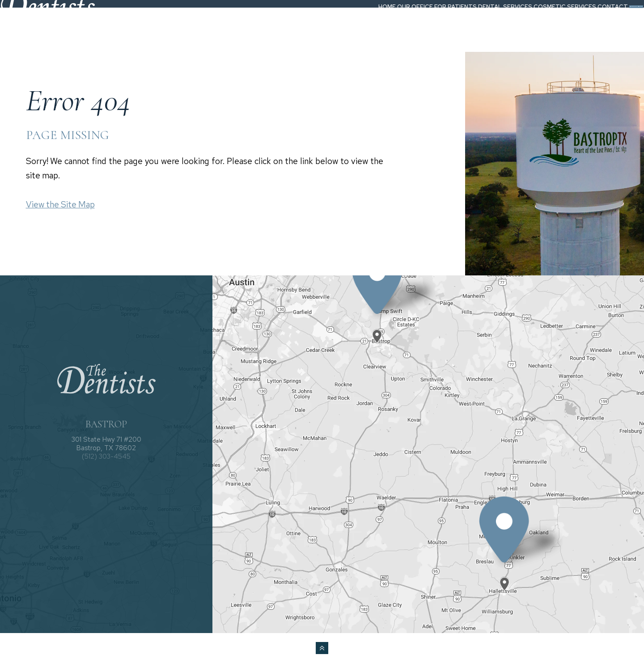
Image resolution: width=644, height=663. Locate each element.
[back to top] (322, 648)
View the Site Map (60, 205)
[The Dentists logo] (64, 23)
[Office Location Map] (377, 329)
